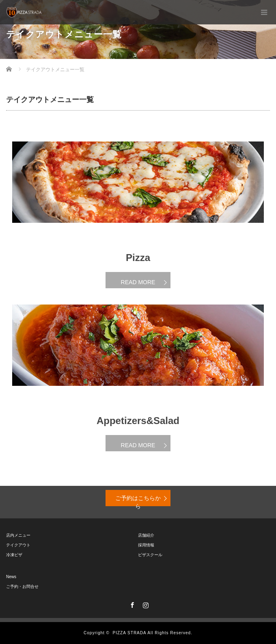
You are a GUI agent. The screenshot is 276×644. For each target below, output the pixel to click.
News (11, 577)
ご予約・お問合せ (22, 586)
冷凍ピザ (14, 555)
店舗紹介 (146, 535)
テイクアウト (18, 545)
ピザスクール (150, 555)
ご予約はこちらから (138, 500)
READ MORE (138, 282)
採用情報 (146, 545)
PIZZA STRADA (130, 633)
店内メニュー (18, 535)
